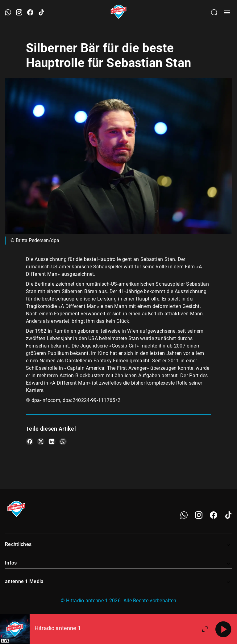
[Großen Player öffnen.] (205, 629)
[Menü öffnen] (227, 12)
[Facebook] (214, 515)
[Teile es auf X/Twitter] (41, 441)
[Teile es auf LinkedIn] (52, 441)
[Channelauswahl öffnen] (214, 12)
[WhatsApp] (184, 515)
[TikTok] (228, 515)
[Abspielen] (223, 629)
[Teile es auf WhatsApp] (63, 441)
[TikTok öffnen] (41, 12)
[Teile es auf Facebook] (30, 441)
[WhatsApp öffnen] (8, 12)
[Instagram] (199, 515)
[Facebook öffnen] (30, 12)
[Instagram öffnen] (19, 12)
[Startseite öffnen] (119, 12)
